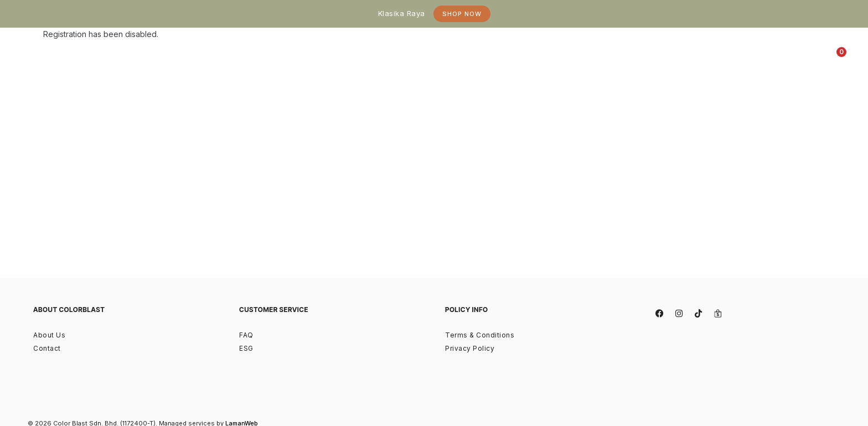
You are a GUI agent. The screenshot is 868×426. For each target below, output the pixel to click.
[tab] (353, 55)
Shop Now (462, 14)
